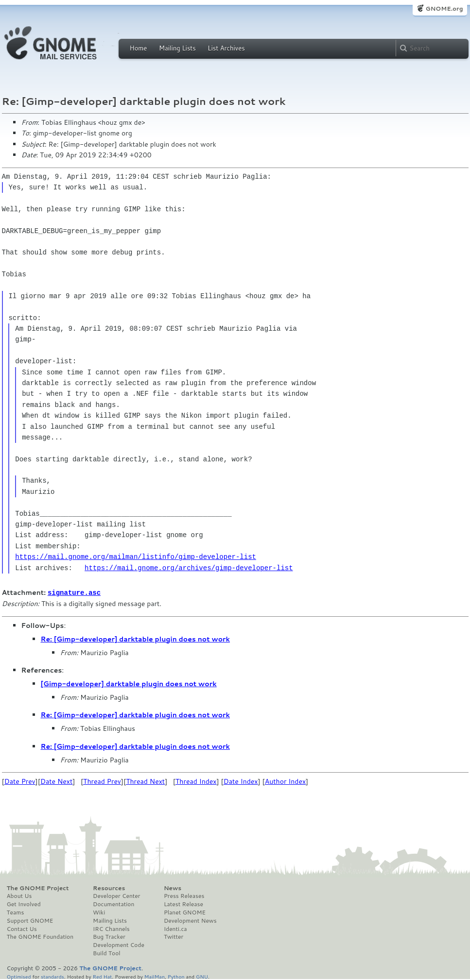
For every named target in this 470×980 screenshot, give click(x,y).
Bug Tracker (109, 936)
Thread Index (196, 781)
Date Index (241, 781)
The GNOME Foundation (40, 936)
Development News (190, 920)
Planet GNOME (185, 912)
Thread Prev (102, 781)
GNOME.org (444, 8)
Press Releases (184, 896)
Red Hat (102, 976)
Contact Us (22, 929)
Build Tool (106, 953)
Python (176, 976)
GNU (202, 976)
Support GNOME (30, 920)
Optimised (19, 976)
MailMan (155, 976)
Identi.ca (175, 929)
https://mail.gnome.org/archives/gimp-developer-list (189, 568)
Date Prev (20, 781)
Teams (16, 912)
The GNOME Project (38, 888)
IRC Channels (111, 929)
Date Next (56, 781)
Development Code (119, 945)
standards (52, 976)
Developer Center (116, 896)
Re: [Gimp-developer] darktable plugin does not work (135, 639)
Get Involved (24, 904)
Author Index (285, 781)
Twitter (174, 936)
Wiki (99, 912)
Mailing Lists (177, 48)
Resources (109, 888)
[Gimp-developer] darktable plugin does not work (129, 683)
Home (139, 48)
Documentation (113, 904)
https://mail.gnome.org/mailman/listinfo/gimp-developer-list (136, 557)
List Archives (226, 48)
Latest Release (183, 904)
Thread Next (145, 781)
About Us (19, 896)
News (173, 888)
